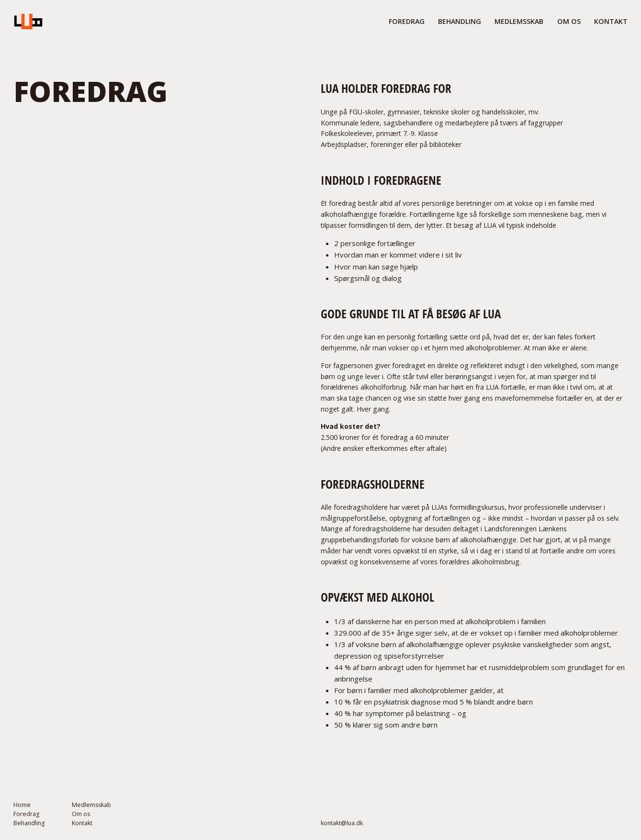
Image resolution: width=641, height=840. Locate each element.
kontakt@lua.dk (342, 823)
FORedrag (407, 21)
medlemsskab (519, 21)
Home (22, 805)
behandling (460, 21)
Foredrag (26, 814)
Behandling (29, 823)
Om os (81, 814)
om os (569, 21)
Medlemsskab (91, 805)
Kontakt (611, 21)
